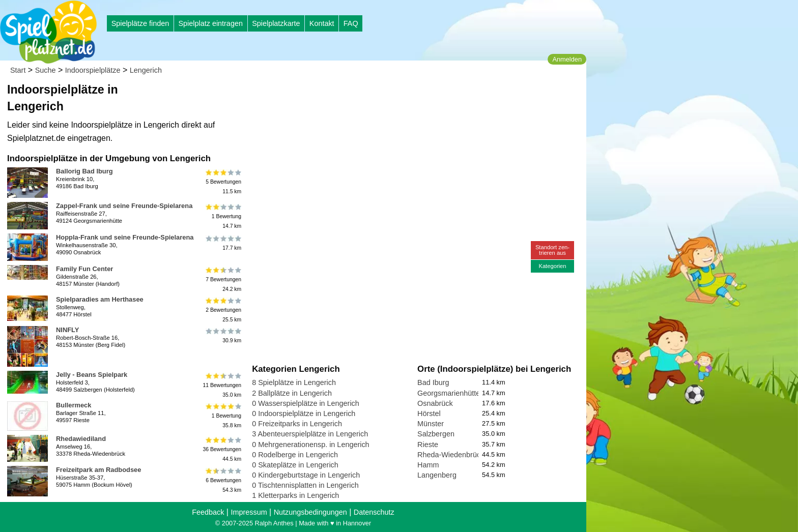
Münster (431, 424)
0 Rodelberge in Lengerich (295, 455)
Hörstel (429, 413)
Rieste (428, 445)
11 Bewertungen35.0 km (222, 385)
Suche (46, 70)
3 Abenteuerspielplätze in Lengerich (310, 434)
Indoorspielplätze (93, 70)
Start (18, 70)
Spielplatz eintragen (210, 23)
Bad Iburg (433, 382)
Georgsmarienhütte (449, 393)
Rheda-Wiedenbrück (451, 455)
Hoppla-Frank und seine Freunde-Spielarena (125, 237)
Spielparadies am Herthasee (100, 299)
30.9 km (223, 336)
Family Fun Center (84, 269)
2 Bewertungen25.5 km (223, 310)
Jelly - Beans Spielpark (92, 375)
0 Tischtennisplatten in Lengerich (305, 485)
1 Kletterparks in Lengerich (295, 495)
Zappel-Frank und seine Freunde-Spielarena (124, 206)
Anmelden (567, 59)
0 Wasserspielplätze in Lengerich (306, 403)
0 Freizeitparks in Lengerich (297, 424)
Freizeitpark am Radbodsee (98, 470)
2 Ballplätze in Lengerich (292, 393)
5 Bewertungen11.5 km (223, 182)
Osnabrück (435, 403)
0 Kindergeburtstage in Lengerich (306, 475)
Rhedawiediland (81, 439)
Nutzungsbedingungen (310, 512)
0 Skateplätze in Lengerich (295, 465)
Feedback (208, 512)
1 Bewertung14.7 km (223, 216)
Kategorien (552, 266)
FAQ (351, 23)
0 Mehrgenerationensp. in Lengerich (310, 445)
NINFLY (67, 330)
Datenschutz (374, 512)
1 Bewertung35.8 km (223, 416)
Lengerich (146, 70)
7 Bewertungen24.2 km (223, 279)
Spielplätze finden (140, 23)
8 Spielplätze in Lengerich (294, 382)
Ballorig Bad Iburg (84, 171)
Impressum (249, 512)
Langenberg (437, 475)
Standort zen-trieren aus (552, 250)
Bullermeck (74, 405)
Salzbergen (436, 434)
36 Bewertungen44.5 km (222, 449)
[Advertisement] (367, 97)
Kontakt (322, 23)
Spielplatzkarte (276, 23)
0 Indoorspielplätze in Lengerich (304, 413)
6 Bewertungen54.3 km (223, 480)
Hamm (428, 465)
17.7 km (223, 243)
